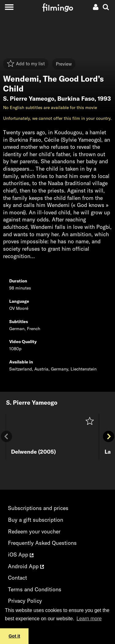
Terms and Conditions (35, 589)
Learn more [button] (89, 619)
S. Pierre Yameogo (29, 99)
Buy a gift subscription (36, 520)
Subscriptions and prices (38, 508)
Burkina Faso (76, 99)
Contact (17, 578)
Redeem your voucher (34, 531)
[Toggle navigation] (9, 7)
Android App (26, 566)
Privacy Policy (25, 601)
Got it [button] (14, 636)
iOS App (21, 555)
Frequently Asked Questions (42, 543)
